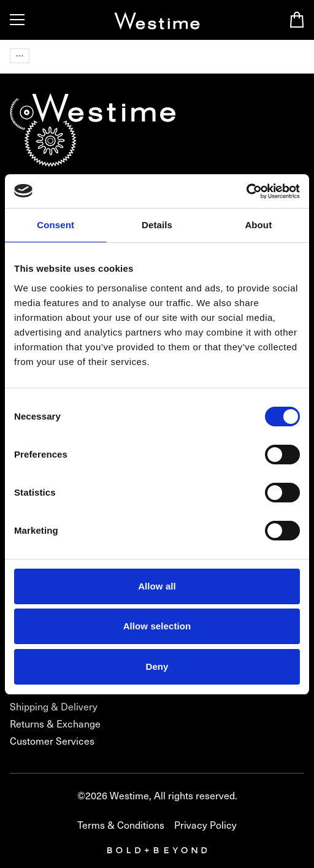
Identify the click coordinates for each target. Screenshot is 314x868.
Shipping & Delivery (54, 706)
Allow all (157, 586)
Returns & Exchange (55, 724)
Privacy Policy (205, 825)
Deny (157, 666)
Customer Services (52, 741)
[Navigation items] (20, 56)
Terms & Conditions (121, 825)
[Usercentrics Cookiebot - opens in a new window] (246, 191)
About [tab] (258, 225)
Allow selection (157, 626)
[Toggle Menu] (17, 20)
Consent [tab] (56, 225)
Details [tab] (157, 225)
